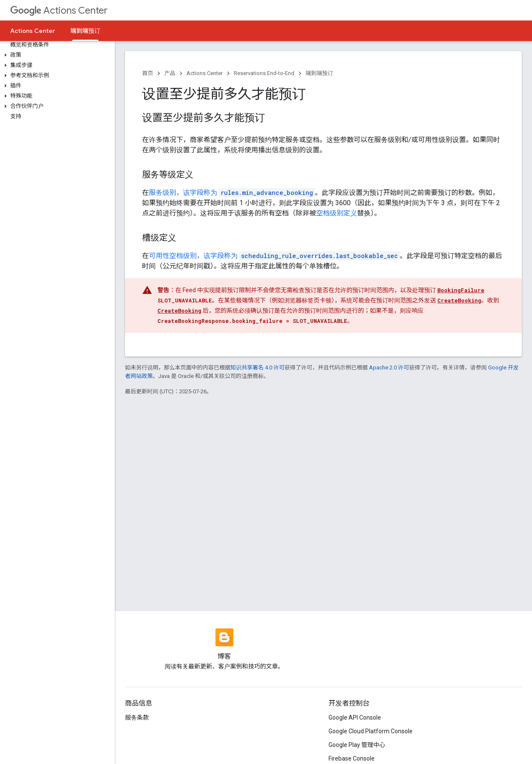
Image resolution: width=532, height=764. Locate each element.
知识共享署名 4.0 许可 (257, 367)
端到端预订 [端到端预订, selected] (85, 31)
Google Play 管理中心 (357, 745)
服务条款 (137, 718)
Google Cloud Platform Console (371, 731)
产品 (170, 73)
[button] (56, 55)
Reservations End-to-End (264, 73)
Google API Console (355, 718)
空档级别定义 (337, 213)
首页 (148, 73)
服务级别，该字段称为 (232, 193)
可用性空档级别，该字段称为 (274, 256)
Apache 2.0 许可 (389, 367)
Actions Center (59, 10)
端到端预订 (319, 73)
